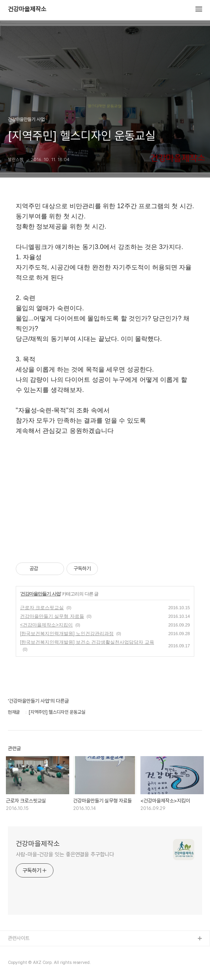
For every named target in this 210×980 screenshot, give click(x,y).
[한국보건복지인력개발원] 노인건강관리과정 (67, 634)
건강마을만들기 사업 (40, 594)
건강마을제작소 (27, 9)
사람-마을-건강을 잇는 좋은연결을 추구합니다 (65, 854)
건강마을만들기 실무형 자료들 (52, 616)
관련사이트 (19, 938)
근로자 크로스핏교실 (42, 608)
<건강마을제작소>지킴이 (46, 625)
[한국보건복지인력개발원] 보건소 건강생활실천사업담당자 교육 (87, 642)
